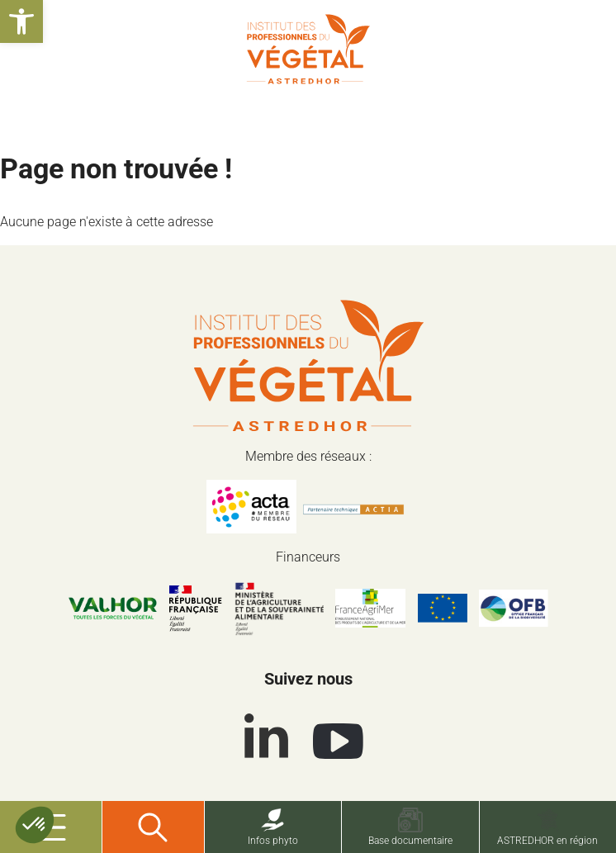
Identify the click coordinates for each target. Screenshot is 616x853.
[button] (21, 21)
